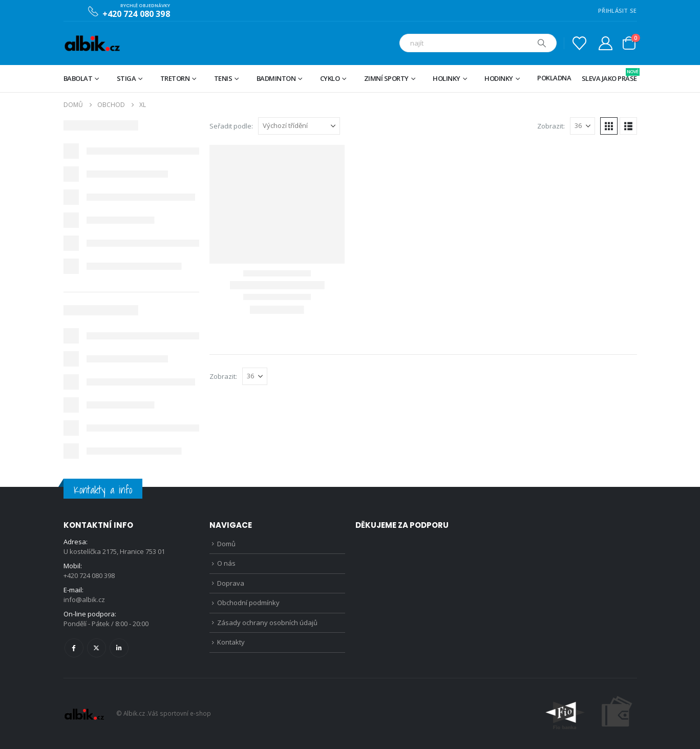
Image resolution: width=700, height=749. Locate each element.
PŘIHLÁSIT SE (617, 10)
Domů (226, 544)
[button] (609, 126)
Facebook (74, 648)
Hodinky (499, 78)
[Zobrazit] (582, 126)
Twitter (97, 648)
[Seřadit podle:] (299, 126)
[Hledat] (542, 43)
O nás (226, 563)
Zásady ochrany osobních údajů (267, 623)
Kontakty (231, 642)
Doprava (231, 583)
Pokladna (554, 78)
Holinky (447, 78)
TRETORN (175, 78)
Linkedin (119, 648)
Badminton (276, 78)
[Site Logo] (92, 43)
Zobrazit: (551, 126)
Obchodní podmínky (248, 603)
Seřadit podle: (231, 126)
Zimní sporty (386, 78)
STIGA (126, 78)
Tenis (223, 78)
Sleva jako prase (609, 76)
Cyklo (330, 78)
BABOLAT (78, 78)
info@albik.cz (84, 600)
